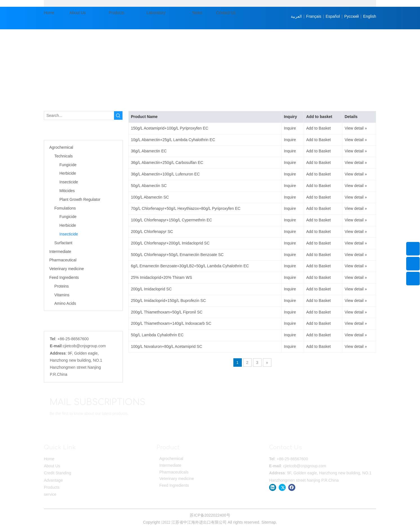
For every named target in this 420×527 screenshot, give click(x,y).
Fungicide (68, 165)
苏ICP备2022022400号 (210, 515)
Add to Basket (319, 128)
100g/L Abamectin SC (150, 197)
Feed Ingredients (64, 277)
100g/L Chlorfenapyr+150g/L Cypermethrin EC (171, 220)
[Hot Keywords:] (118, 115)
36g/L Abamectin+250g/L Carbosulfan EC (167, 163)
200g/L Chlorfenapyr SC (152, 232)
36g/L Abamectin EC (149, 151)
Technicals (63, 156)
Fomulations (65, 208)
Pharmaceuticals (174, 472)
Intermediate (60, 252)
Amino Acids (65, 303)
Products (52, 487)
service (50, 494)
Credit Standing (58, 473)
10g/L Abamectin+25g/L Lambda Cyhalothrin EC (173, 140)
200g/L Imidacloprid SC (151, 289)
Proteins (62, 286)
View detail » (356, 128)
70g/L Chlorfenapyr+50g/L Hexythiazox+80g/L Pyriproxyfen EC (186, 208)
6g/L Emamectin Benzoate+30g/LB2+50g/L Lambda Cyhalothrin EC (190, 266)
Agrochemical (61, 147)
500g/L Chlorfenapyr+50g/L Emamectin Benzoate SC (177, 255)
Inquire (290, 128)
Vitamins (62, 295)
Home (49, 459)
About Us (52, 466)
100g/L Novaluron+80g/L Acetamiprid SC (167, 346)
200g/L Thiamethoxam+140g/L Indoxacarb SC (171, 323)
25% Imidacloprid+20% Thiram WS (161, 277)
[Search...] (79, 115)
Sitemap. (269, 522)
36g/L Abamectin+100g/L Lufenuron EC (165, 174)
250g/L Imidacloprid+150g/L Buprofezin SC (168, 301)
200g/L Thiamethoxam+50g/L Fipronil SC (167, 312)
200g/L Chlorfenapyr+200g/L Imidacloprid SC (170, 243)
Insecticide (69, 182)
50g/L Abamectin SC (149, 186)
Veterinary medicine (67, 269)
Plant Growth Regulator (80, 199)
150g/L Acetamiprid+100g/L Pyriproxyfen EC (170, 128)
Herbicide (68, 173)
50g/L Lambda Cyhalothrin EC (157, 335)
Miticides (67, 191)
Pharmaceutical (63, 260)
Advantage (53, 480)
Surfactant (63, 243)
